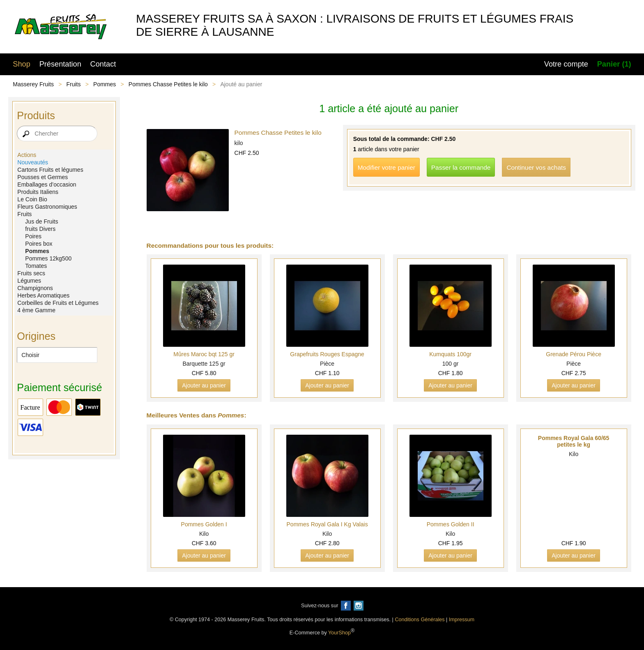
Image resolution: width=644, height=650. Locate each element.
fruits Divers (40, 229)
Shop (21, 64)
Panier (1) (614, 64)
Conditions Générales (420, 620)
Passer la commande (461, 167)
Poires (33, 236)
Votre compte (566, 64)
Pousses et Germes (43, 177)
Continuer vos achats (536, 167)
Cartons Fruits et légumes (50, 170)
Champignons (35, 288)
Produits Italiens (38, 192)
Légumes (29, 281)
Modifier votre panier (386, 167)
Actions (27, 155)
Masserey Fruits (33, 84)
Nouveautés (33, 162)
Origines (36, 336)
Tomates (36, 266)
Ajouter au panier (204, 385)
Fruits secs (31, 273)
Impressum (462, 620)
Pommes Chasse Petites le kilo (168, 84)
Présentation (60, 64)
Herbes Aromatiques (43, 295)
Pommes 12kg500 (48, 258)
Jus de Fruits (41, 221)
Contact (103, 64)
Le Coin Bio (32, 199)
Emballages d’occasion (47, 184)
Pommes (105, 84)
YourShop (339, 633)
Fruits (74, 84)
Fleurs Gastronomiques (47, 207)
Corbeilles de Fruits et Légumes (58, 303)
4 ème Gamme (36, 310)
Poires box (39, 244)
